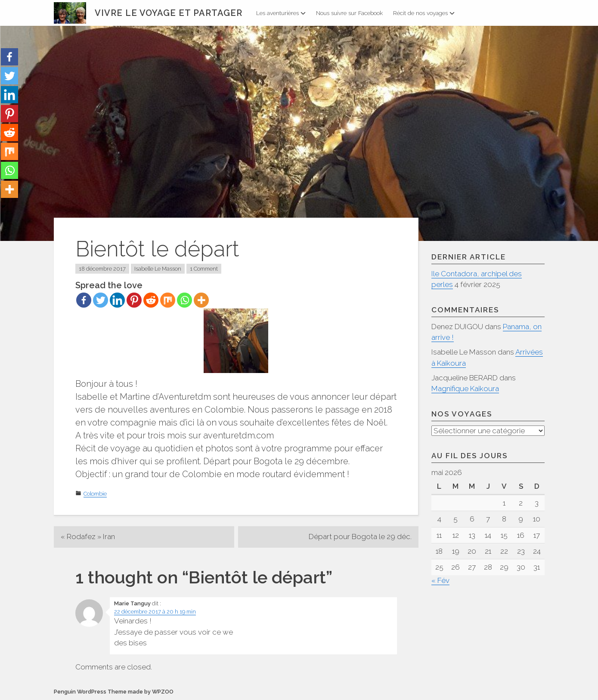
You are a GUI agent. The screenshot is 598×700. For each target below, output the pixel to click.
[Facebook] (84, 300)
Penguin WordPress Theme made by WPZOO (114, 692)
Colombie (95, 494)
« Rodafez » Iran (88, 537)
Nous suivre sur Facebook (349, 13)
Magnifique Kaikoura (465, 389)
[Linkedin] (117, 300)
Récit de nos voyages (424, 13)
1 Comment (204, 269)
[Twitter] (101, 300)
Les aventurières (281, 13)
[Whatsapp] (184, 300)
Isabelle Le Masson (158, 269)
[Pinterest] (134, 300)
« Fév (440, 580)
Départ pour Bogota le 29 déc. (360, 537)
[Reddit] (151, 300)
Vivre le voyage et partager (169, 13)
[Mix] (168, 300)
